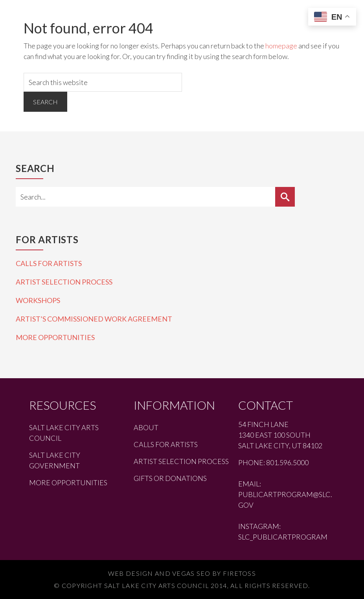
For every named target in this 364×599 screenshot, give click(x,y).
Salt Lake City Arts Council (64, 433)
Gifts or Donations (170, 478)
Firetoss (239, 573)
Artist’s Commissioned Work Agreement (94, 319)
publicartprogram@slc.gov (285, 500)
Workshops (38, 300)
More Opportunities (55, 337)
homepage (281, 46)
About (146, 427)
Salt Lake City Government (55, 460)
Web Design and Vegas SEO (159, 573)
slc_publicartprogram (283, 537)
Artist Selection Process (64, 282)
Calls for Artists (49, 263)
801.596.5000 (287, 462)
